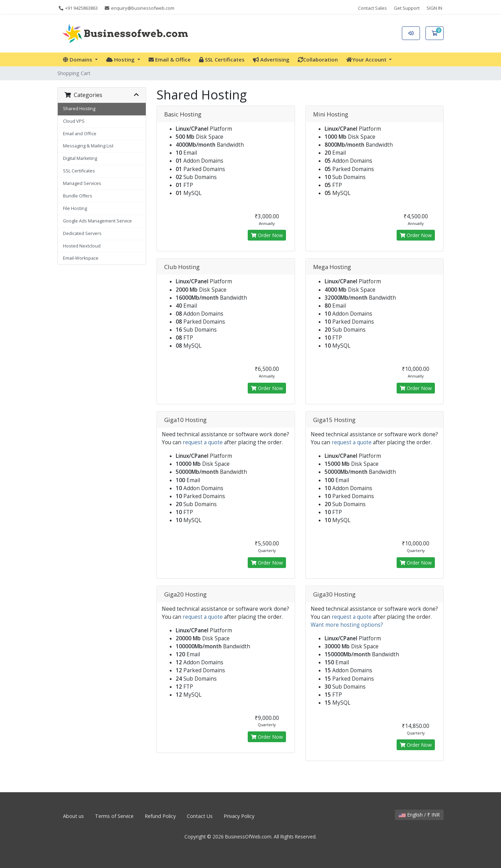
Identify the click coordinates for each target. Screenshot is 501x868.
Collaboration (318, 59)
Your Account (367, 59)
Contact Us (200, 816)
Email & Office (170, 59)
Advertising (271, 59)
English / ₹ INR (419, 815)
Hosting (121, 59)
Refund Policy (160, 816)
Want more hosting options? (347, 625)
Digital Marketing (80, 158)
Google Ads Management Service (97, 221)
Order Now (267, 235)
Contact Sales (372, 8)
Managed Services (82, 183)
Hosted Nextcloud (82, 246)
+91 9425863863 (78, 8)
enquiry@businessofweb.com (140, 8)
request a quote (203, 442)
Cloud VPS (74, 121)
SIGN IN (434, 8)
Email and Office (80, 134)
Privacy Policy (239, 816)
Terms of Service (114, 816)
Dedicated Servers (82, 233)
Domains (78, 59)
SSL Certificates (222, 59)
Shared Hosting (79, 109)
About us (73, 816)
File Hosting (75, 208)
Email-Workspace (81, 258)
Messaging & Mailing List (88, 146)
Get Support (407, 8)
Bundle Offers (78, 196)
